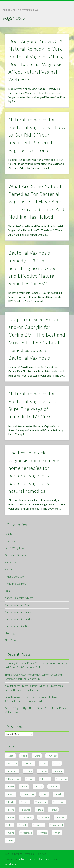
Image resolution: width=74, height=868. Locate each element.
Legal (8, 591)
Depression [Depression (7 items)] (14, 779)
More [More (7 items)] (11, 810)
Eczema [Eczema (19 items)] (46, 779)
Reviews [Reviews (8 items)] (61, 817)
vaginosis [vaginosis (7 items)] (27, 833)
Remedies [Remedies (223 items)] (27, 817)
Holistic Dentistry (14, 577)
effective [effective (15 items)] (63, 779)
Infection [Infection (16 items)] (42, 802)
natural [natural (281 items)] (26, 810)
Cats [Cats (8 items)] (58, 763)
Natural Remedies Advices (19, 598)
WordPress (11, 864)
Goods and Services (15, 555)
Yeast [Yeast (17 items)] (11, 840)
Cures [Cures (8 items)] (44, 771)
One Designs (46, 859)
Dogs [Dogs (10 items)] (31, 779)
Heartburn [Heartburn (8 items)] (29, 794)
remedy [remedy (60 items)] (45, 817)
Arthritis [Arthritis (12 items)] (13, 763)
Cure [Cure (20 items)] (29, 771)
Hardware (10, 562)
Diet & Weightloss (15, 548)
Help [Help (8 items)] (45, 794)
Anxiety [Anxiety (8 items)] (53, 756)
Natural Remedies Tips (17, 626)
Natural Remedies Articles (19, 605)
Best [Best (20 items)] (45, 763)
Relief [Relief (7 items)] (11, 817)
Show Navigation (60, 35)
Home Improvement (15, 584)
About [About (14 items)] (11, 756)
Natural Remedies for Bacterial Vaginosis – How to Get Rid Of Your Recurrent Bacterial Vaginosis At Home (37, 135)
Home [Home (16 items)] (26, 802)
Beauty (8, 534)
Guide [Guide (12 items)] (39, 787)
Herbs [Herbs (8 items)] (11, 802)
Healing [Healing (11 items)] (55, 787)
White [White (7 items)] (44, 833)
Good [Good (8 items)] (11, 787)
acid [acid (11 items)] (25, 756)
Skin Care (10, 640)
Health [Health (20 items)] (12, 794)
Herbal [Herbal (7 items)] (60, 794)
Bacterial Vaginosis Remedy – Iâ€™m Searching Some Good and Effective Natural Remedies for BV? (33, 268)
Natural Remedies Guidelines (21, 612)
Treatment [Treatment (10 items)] (58, 825)
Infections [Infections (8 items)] (60, 802)
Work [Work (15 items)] (58, 833)
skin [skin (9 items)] (10, 825)
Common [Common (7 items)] (13, 771)
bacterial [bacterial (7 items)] (30, 763)
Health (8, 569)
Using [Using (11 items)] (11, 833)
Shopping (10, 633)
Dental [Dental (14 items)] (59, 771)
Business (10, 541)
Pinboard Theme (27, 859)
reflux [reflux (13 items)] (54, 810)
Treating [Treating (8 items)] (39, 825)
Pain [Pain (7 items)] (41, 810)
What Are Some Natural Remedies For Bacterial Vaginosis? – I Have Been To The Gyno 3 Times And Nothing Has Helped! (36, 202)
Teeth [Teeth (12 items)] (24, 825)
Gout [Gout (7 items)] (25, 787)
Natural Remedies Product (19, 619)
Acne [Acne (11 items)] (38, 756)
